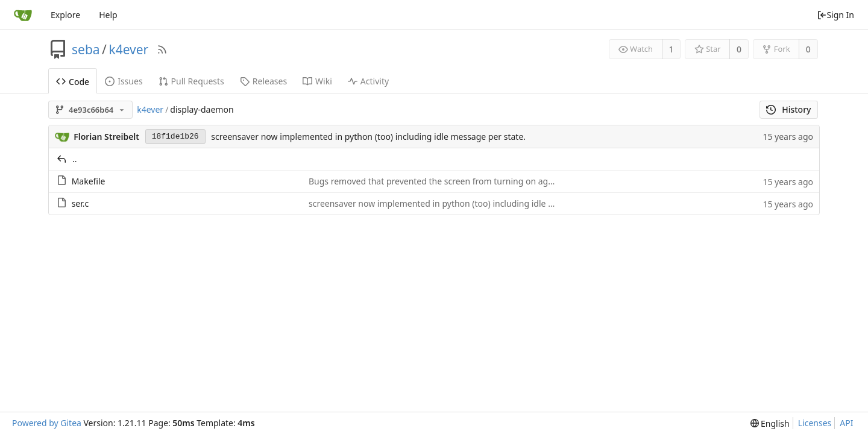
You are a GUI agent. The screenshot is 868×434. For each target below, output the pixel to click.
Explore (65, 15)
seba (86, 49)
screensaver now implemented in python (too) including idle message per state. (368, 137)
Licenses (815, 423)
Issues (124, 81)
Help (108, 15)
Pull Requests (191, 81)
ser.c (80, 203)
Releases (263, 81)
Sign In (835, 15)
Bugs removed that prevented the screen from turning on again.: (437, 181)
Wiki (317, 81)
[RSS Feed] (162, 49)
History (789, 109)
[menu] (770, 423)
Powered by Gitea (47, 423)
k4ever (128, 49)
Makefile (89, 181)
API (846, 423)
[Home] (23, 15)
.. (75, 159)
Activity (368, 81)
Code (73, 82)
